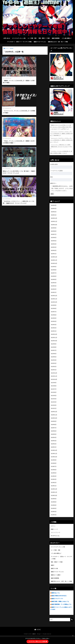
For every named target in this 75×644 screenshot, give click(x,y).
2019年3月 (54, 484)
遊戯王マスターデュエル (40, 42)
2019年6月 (54, 474)
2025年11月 (54, 221)
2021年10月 (54, 382)
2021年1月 (54, 412)
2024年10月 (54, 264)
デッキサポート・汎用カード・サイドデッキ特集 (19, 42)
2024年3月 (54, 287)
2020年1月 (54, 451)
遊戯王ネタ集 (54, 575)
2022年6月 (54, 356)
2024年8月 (54, 271)
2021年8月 (54, 389)
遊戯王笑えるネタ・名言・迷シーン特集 (58, 42)
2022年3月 (54, 366)
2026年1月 (54, 215)
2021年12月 (54, 376)
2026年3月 (54, 208)
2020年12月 (54, 415)
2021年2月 (54, 409)
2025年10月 (54, 225)
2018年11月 (54, 497)
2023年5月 (54, 320)
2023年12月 (54, 297)
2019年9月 (54, 464)
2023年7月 (54, 313)
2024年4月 (54, 284)
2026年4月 (54, 205)
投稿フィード (54, 535)
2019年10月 (54, 461)
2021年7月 (54, 392)
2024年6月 (54, 277)
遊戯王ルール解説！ (56, 581)
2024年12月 (54, 258)
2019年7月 (54, 471)
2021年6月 (54, 395)
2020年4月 (54, 441)
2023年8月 (54, 310)
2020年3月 (54, 445)
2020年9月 (54, 425)
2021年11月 (54, 379)
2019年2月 (54, 487)
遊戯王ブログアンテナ (58, 607)
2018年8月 (54, 507)
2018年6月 (54, 510)
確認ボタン (53, 183)
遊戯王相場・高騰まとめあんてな (61, 610)
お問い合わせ (7, 38)
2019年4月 (54, 481)
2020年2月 (54, 448)
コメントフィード (56, 538)
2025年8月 (54, 231)
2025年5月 (54, 241)
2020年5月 (54, 438)
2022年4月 (54, 363)
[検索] (72, 628)
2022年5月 (54, 359)
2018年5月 (54, 514)
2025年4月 (54, 244)
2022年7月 (54, 353)
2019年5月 (54, 478)
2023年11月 (54, 300)
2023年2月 (54, 330)
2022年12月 (54, 336)
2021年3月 (54, 405)
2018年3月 (54, 520)
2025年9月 (54, 228)
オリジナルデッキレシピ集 (19, 38)
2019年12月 (54, 455)
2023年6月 (54, 317)
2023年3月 (54, 327)
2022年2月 (54, 369)
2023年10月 (54, 304)
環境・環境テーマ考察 (44, 38)
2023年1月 (54, 333)
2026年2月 (54, 212)
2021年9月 (54, 386)
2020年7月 (54, 432)
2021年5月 (54, 399)
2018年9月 (54, 504)
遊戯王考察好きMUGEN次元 (59, 604)
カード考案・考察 (32, 38)
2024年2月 (54, 290)
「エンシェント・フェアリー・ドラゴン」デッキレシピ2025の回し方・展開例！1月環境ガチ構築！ (61, 133)
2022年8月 (54, 350)
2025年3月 (54, 248)
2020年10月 (54, 422)
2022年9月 (54, 346)
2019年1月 (54, 491)
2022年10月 (54, 343)
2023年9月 (54, 307)
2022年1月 (54, 373)
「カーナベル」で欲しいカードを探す (37, 641)
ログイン (53, 531)
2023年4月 (54, 323)
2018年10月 (54, 500)
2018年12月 (54, 494)
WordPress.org (55, 541)
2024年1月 (54, 294)
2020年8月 (54, 428)
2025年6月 (54, 238)
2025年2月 (54, 251)
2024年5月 (54, 281)
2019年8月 (54, 468)
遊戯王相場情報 (56, 38)
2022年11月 (54, 340)
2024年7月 (54, 274)
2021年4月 (54, 402)
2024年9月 (54, 267)
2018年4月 (54, 517)
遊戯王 (53, 571)
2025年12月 (54, 218)
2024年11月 (54, 261)
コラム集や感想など (67, 38)
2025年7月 (54, 235)
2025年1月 (54, 254)
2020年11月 (54, 418)
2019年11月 (54, 458)
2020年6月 (54, 435)
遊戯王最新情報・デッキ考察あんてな (62, 613)
